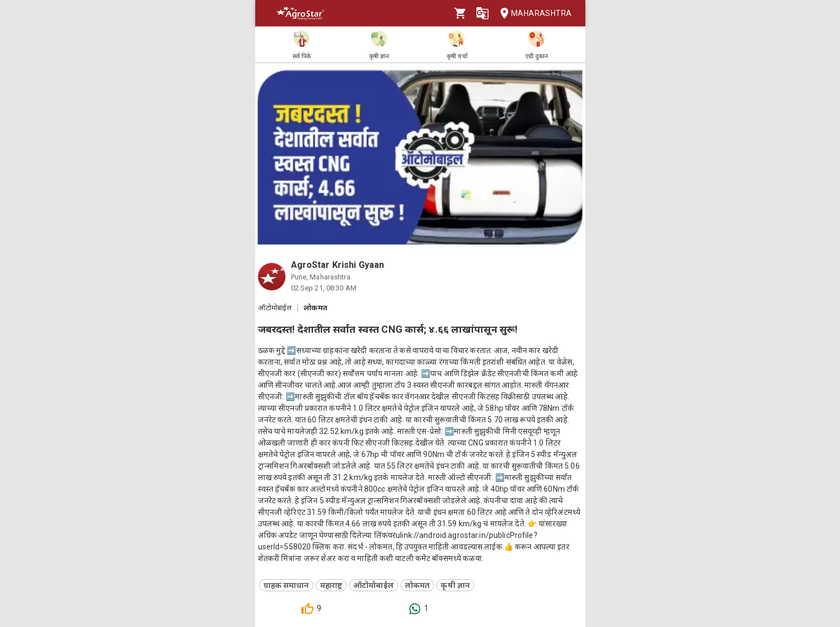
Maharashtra (532, 13)
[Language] (482, 13)
